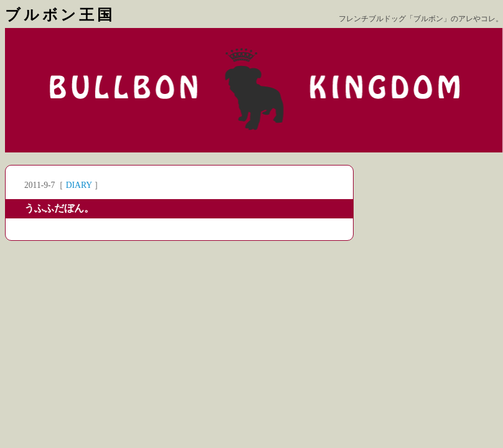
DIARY (79, 185)
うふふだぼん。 (59, 208)
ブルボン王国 (60, 15)
